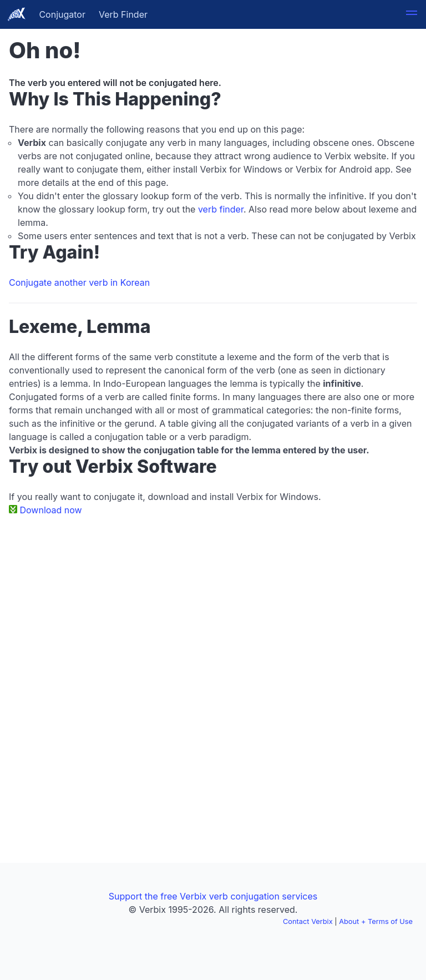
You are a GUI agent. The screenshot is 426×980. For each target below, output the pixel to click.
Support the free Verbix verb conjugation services (213, 896)
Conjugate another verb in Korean (79, 282)
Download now (51, 510)
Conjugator (62, 14)
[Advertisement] (213, 608)
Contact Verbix (308, 921)
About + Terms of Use (376, 921)
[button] (412, 14)
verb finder (221, 209)
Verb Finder (123, 14)
